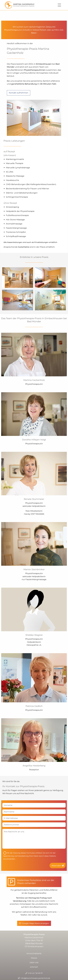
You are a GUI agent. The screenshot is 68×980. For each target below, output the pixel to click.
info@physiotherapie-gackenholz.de (35, 978)
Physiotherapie (34, 954)
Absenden (58, 866)
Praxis (34, 958)
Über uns (34, 963)
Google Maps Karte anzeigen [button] (34, 923)
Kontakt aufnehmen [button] (19, 93)
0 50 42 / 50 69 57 (34, 973)
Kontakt (34, 967)
